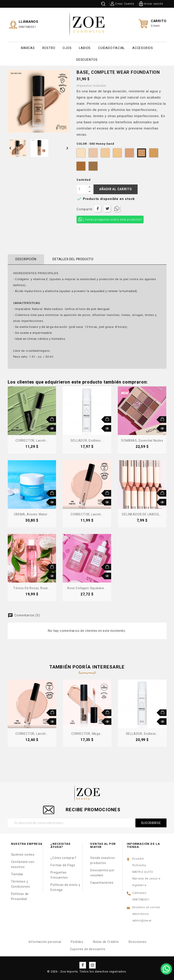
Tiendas (17, 874)
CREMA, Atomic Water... (32, 514)
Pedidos (77, 942)
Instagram (92, 965)
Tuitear (107, 209)
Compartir (98, 209)
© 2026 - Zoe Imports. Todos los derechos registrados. (87, 971)
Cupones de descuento (88, 949)
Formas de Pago (63, 865)
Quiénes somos (23, 855)
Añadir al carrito (115, 189)
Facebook (83, 965)
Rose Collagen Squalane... (87, 588)
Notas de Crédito (106, 942)
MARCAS (28, 48)
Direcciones (138, 942)
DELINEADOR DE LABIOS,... (142, 514)
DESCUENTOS (87, 60)
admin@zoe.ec (142, 921)
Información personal (45, 942)
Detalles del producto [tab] (73, 259)
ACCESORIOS (143, 48)
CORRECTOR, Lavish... (32, 441)
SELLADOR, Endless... (87, 441)
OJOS (67, 48)
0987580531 (27, 27)
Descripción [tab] (26, 259)
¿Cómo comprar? (63, 858)
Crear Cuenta (124, 4)
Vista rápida (53, 428)
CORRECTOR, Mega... (87, 734)
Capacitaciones (102, 883)
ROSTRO (49, 48)
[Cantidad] (82, 189)
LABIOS (85, 48)
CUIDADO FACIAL (111, 48)
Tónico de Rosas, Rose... (32, 588)
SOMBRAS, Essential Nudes (142, 441)
